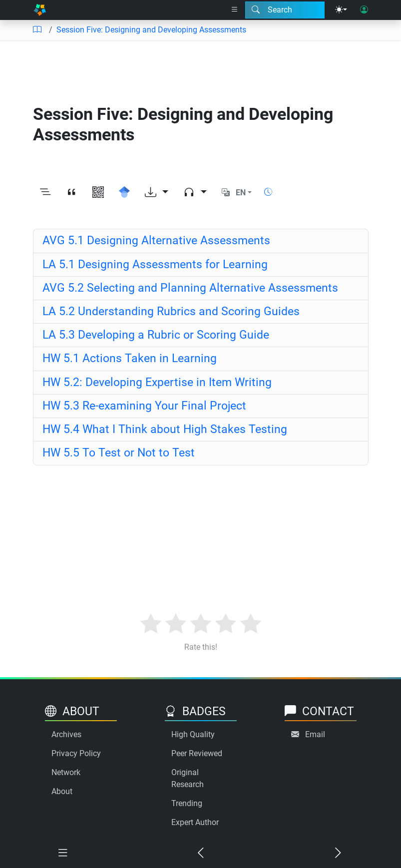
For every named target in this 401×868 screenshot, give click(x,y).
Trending (187, 803)
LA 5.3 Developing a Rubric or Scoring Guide (156, 335)
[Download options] (157, 193)
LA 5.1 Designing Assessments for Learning (155, 264)
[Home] (40, 10)
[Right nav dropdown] (235, 10)
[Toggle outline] (45, 193)
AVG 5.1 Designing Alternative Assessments (156, 240)
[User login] (364, 10)
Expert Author (195, 822)
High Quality (193, 734)
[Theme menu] (341, 10)
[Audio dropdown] (195, 193)
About (62, 791)
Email (315, 734)
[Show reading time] (268, 192)
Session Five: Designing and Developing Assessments (151, 30)
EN (241, 193)
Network (66, 772)
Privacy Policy (76, 753)
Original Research (188, 778)
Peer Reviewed (197, 753)
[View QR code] (98, 193)
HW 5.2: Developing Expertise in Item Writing (157, 382)
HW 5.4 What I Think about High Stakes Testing (165, 429)
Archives (66, 734)
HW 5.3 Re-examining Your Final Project (144, 406)
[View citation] (72, 193)
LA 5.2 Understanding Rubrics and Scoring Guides (171, 311)
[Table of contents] (37, 30)
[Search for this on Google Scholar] (125, 193)
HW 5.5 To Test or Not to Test (119, 453)
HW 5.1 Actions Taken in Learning (130, 358)
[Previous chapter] (201, 853)
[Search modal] (285, 10)
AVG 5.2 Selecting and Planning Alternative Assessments (190, 288)
